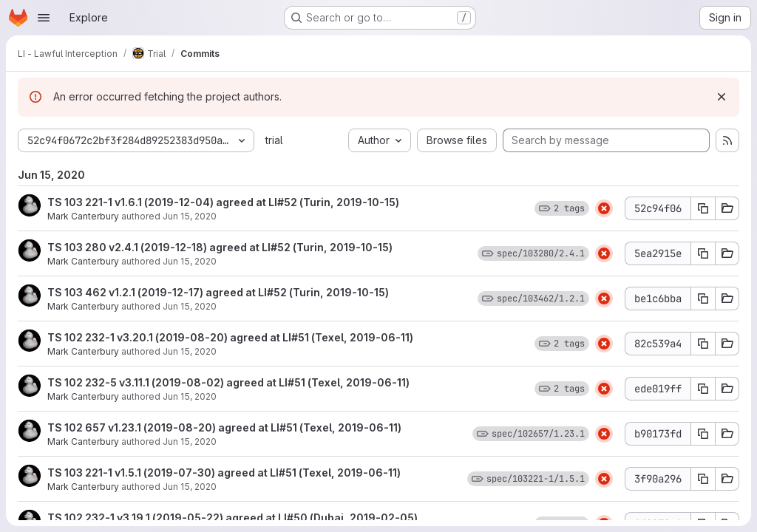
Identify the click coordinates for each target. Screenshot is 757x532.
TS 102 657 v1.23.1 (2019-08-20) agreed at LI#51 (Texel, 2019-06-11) (224, 427)
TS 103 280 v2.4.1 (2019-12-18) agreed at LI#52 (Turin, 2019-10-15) (220, 247)
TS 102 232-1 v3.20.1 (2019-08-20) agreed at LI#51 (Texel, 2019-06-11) (230, 337)
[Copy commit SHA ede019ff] (703, 389)
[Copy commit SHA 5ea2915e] (703, 253)
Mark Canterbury (83, 216)
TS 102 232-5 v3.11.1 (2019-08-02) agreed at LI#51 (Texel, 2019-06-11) (228, 382)
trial (274, 140)
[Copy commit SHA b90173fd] (703, 434)
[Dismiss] (722, 97)
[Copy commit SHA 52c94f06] (703, 208)
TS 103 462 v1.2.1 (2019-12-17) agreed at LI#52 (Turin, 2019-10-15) (218, 292)
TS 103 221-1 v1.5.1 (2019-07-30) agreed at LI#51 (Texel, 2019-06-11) (224, 473)
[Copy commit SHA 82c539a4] (703, 344)
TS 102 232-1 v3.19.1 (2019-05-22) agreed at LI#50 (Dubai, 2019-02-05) (232, 518)
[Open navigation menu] (44, 18)
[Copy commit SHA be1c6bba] (703, 299)
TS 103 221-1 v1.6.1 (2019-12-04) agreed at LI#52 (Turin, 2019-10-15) (223, 202)
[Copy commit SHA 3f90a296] (703, 479)
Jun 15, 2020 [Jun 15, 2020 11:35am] (190, 216)
